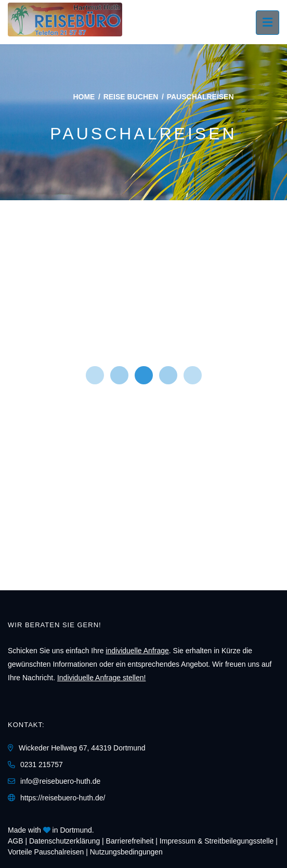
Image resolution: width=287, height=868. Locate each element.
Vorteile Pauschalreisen (46, 852)
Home (84, 97)
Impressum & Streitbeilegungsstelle (217, 841)
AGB (16, 841)
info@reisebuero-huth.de (60, 781)
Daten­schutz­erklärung (64, 841)
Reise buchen (131, 97)
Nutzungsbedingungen (126, 852)
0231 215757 (42, 765)
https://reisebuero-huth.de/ (63, 798)
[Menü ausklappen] (268, 23)
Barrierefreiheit (130, 841)
